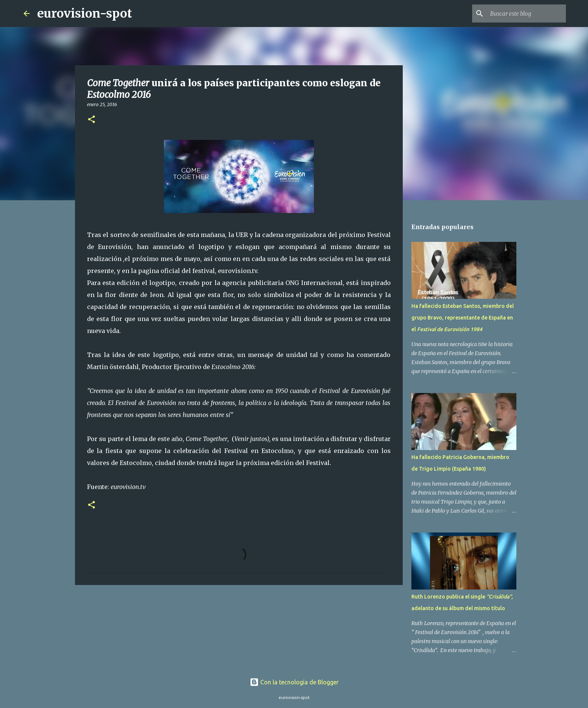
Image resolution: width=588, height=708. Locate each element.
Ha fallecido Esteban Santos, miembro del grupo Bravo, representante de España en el (463, 318)
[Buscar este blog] (526, 13)
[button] (91, 120)
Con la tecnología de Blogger (294, 682)
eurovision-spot (85, 13)
